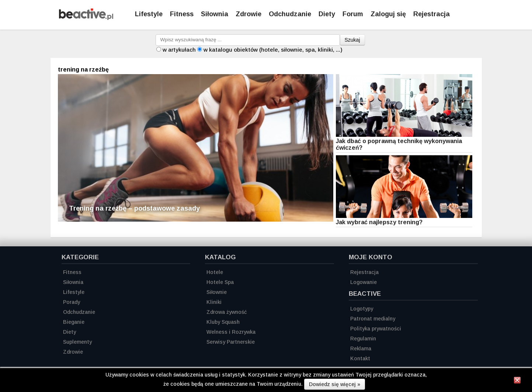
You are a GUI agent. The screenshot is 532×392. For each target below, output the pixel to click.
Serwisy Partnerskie (231, 342)
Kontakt (360, 358)
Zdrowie (248, 14)
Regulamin (363, 339)
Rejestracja (364, 272)
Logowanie (364, 282)
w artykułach (179, 50)
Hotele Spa (220, 282)
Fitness (182, 14)
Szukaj (352, 40)
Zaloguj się (388, 14)
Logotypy (362, 309)
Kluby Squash (223, 322)
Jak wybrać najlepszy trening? (379, 222)
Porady (72, 302)
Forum (353, 14)
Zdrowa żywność (227, 312)
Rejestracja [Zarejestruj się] (432, 14)
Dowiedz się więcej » (335, 384)
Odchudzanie (290, 14)
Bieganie (74, 322)
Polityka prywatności (376, 329)
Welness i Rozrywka (231, 332)
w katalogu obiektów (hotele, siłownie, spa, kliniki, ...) (273, 50)
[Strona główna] (86, 18)
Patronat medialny (373, 319)
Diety (327, 14)
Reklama (361, 348)
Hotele (215, 272)
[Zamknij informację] (517, 381)
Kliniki (214, 302)
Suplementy (77, 342)
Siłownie (217, 292)
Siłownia (215, 14)
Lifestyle (149, 14)
